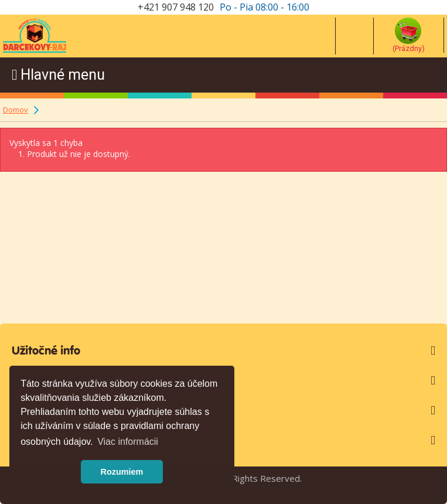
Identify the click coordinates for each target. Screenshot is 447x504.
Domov (16, 110)
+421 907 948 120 (176, 7)
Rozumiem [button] (122, 472)
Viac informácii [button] (128, 442)
